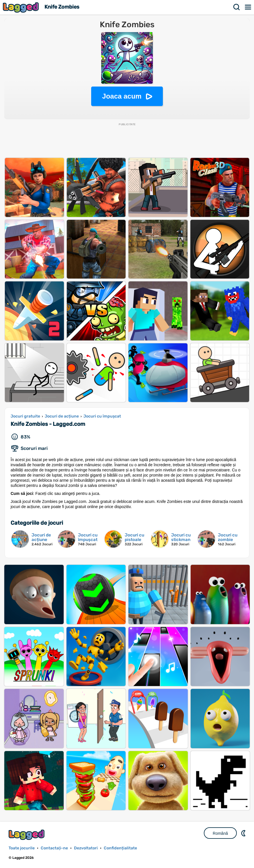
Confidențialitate (120, 848)
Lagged (22, 7)
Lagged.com (27, 835)
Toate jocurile (22, 848)
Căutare (237, 7)
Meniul (248, 7)
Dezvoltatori (86, 848)
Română (220, 833)
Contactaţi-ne (54, 848)
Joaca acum (122, 96)
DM (244, 833)
